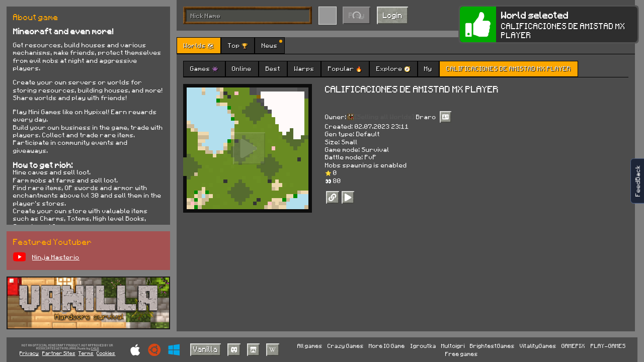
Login (393, 15)
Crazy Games (346, 346)
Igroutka (423, 346)
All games (310, 346)
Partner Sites (59, 353)
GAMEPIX (573, 346)
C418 (95, 349)
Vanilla (206, 349)
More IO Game (387, 346)
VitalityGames (538, 346)
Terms (86, 353)
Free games (462, 354)
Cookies (106, 353)
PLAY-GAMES (608, 346)
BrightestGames (492, 346)
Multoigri (453, 346)
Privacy (29, 353)
